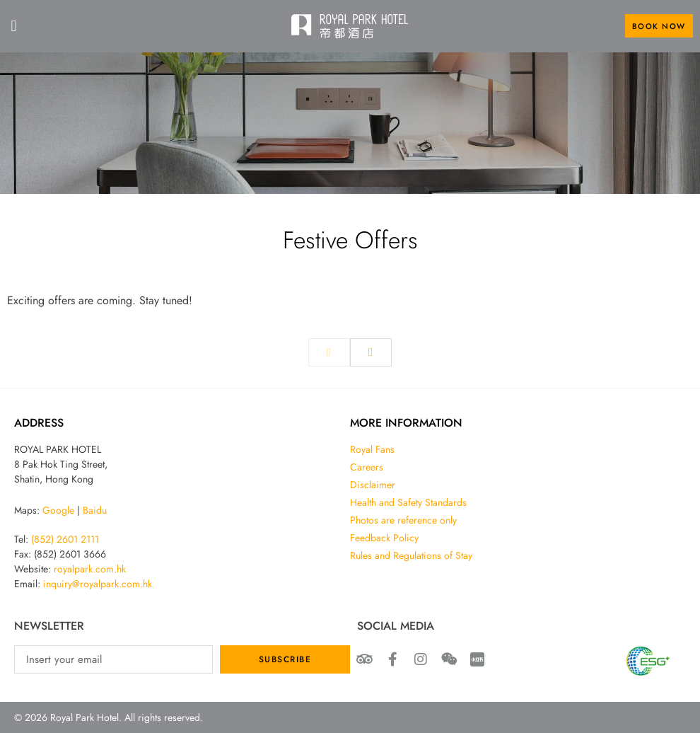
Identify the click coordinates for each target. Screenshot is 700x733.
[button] (14, 26)
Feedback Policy (384, 538)
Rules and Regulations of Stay (411, 555)
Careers (367, 467)
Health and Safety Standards (408, 502)
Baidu (95, 510)
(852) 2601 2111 (65, 539)
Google (58, 510)
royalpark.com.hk (90, 569)
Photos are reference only (403, 520)
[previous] (329, 352)
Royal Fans (372, 449)
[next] (371, 352)
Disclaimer (373, 485)
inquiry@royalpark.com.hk (98, 584)
